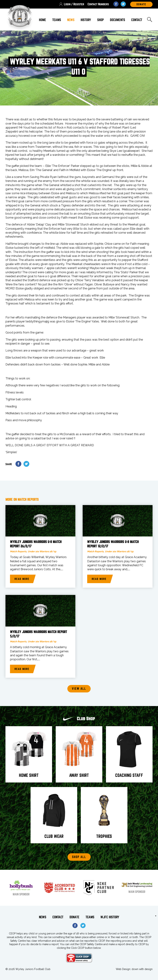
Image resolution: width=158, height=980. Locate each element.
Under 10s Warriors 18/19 (42, 551)
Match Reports (18, 551)
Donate (74, 917)
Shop (100, 20)
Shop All (79, 857)
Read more (22, 579)
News (71, 20)
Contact (137, 20)
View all (79, 689)
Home (43, 20)
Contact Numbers (98, 4)
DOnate (141, 4)
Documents (117, 20)
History (86, 20)
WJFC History (110, 917)
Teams (57, 20)
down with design (142, 969)
